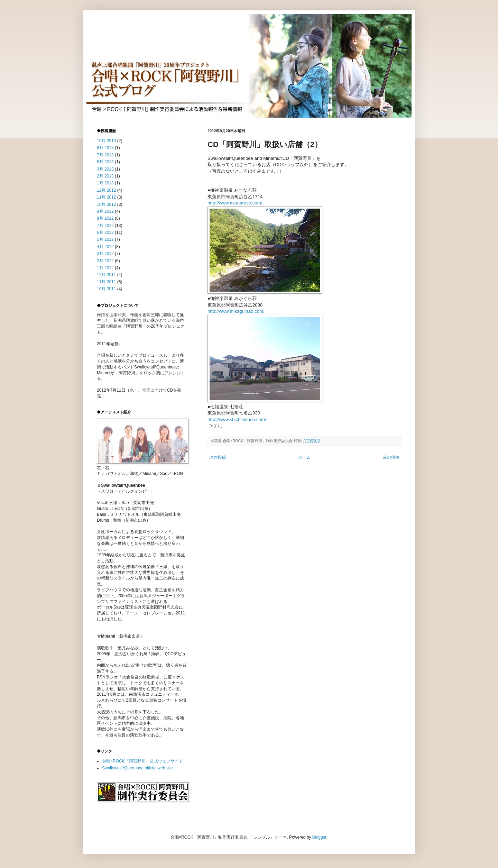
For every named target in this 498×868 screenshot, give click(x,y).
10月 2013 (106, 141)
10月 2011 (106, 289)
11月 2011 (106, 282)
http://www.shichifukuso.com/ (237, 419)
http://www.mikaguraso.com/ (236, 311)
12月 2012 (106, 190)
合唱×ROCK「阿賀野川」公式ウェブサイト (142, 761)
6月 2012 (105, 232)
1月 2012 (105, 268)
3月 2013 (105, 169)
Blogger (319, 837)
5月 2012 (105, 239)
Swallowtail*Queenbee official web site (137, 768)
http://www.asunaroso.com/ (235, 203)
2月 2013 (105, 176)
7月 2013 (105, 155)
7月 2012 (105, 226)
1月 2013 (105, 183)
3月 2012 (105, 254)
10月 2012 (106, 204)
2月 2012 (105, 261)
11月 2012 (106, 197)
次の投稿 (218, 457)
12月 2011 (106, 275)
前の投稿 (391, 457)
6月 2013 (105, 162)
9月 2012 (105, 211)
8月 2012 (105, 218)
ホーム (304, 457)
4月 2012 (105, 247)
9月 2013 (105, 148)
